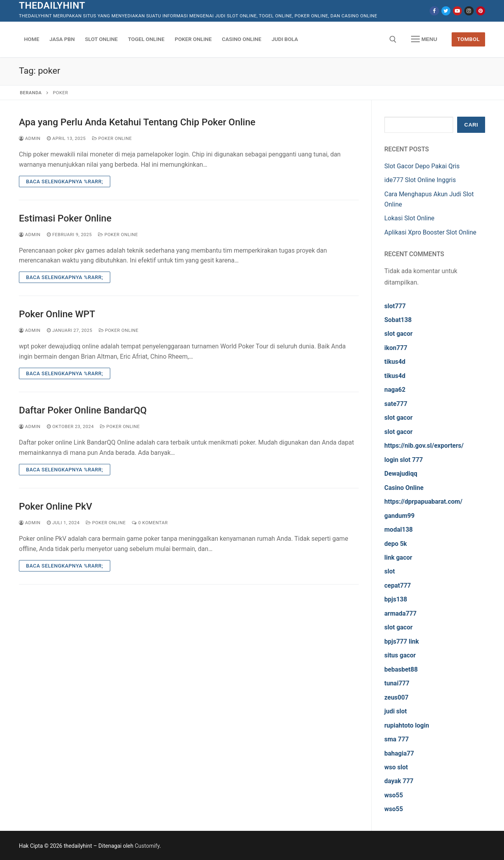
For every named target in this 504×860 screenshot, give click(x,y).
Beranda (31, 93)
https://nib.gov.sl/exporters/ (424, 446)
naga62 (395, 390)
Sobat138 (398, 320)
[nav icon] (424, 39)
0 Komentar (150, 523)
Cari (471, 125)
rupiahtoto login (407, 725)
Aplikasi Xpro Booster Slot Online (430, 232)
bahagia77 (399, 753)
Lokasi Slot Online (409, 218)
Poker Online (112, 138)
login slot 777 (404, 460)
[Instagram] (469, 11)
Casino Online (404, 488)
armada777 (400, 613)
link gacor (398, 558)
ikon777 (396, 348)
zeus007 (396, 697)
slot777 (395, 306)
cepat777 (398, 585)
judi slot (396, 711)
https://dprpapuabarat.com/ (423, 502)
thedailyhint (52, 6)
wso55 (394, 795)
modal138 (398, 530)
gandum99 (399, 516)
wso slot (396, 767)
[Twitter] (446, 11)
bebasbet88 (401, 669)
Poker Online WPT (57, 314)
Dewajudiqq (401, 474)
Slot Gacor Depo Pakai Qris (422, 166)
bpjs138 (396, 599)
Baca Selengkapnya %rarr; (65, 181)
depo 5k (396, 544)
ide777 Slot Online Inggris (420, 180)
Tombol (469, 39)
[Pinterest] (481, 11)
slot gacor (398, 334)
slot (390, 571)
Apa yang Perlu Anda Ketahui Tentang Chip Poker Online (137, 122)
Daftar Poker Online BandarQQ (83, 410)
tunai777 (397, 683)
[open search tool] (393, 39)
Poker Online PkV (56, 506)
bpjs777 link (402, 641)
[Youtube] (457, 11)
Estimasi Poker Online (65, 218)
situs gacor (400, 655)
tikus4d (395, 362)
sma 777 (397, 739)
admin (30, 138)
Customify (147, 846)
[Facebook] (434, 11)
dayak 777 (399, 781)
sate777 (396, 404)
